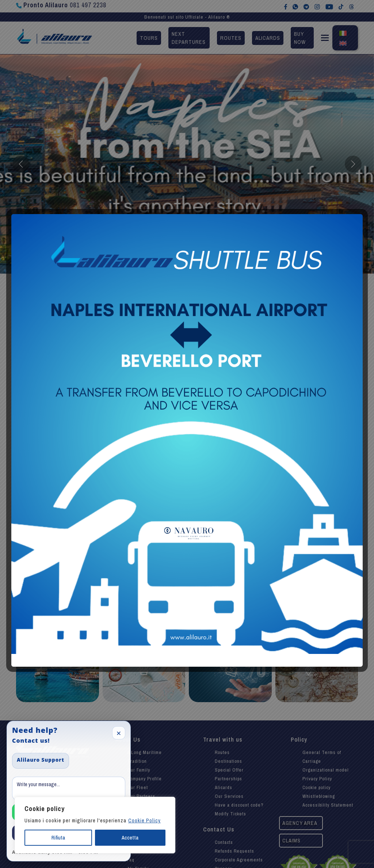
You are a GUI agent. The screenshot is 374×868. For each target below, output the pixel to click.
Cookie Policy (144, 821)
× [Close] (119, 733)
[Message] (69, 788)
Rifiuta (58, 838)
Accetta (130, 838)
